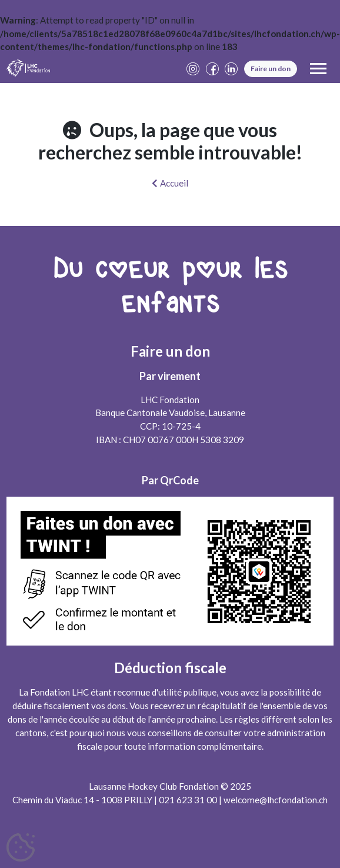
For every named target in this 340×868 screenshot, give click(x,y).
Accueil (170, 183)
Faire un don (271, 69)
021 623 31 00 (188, 800)
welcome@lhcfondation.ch (276, 800)
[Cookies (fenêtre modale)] (21, 848)
